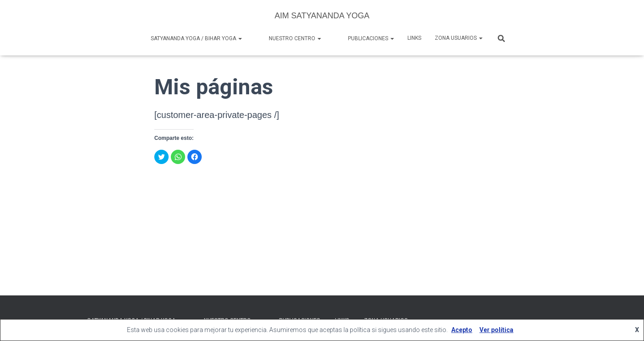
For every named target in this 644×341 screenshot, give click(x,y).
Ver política (496, 330)
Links (414, 38)
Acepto (462, 330)
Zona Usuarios (459, 38)
